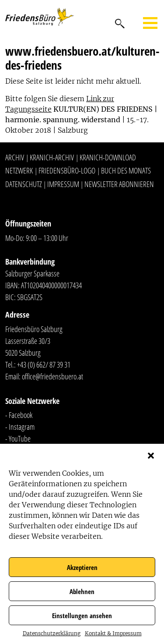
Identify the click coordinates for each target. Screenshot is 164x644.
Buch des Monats (126, 170)
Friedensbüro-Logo (67, 170)
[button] (151, 455)
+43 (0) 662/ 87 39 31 (44, 364)
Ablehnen (82, 591)
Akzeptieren (82, 567)
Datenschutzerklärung (52, 633)
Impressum (63, 184)
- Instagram (20, 427)
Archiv (15, 157)
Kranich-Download (108, 157)
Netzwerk (19, 170)
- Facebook (19, 415)
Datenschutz (24, 184)
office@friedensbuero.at (52, 376)
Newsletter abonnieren (119, 184)
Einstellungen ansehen (82, 616)
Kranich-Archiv (52, 157)
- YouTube (18, 439)
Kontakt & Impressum (113, 633)
